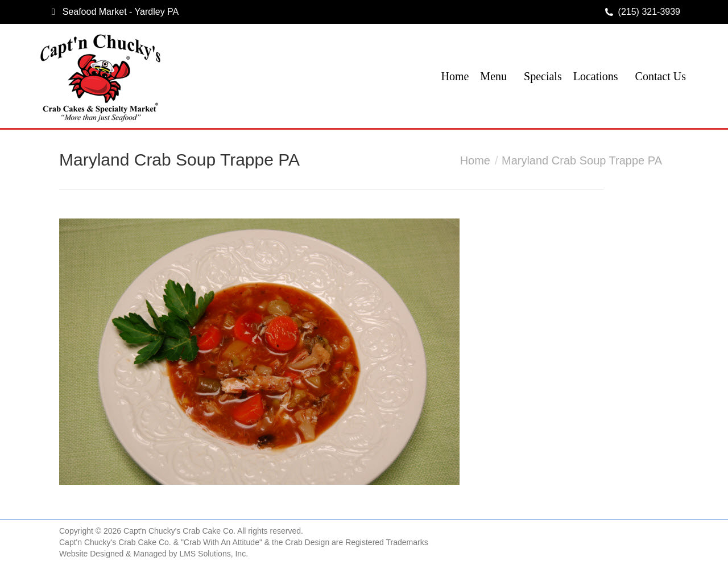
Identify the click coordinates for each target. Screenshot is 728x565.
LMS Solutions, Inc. (214, 554)
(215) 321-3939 (649, 12)
